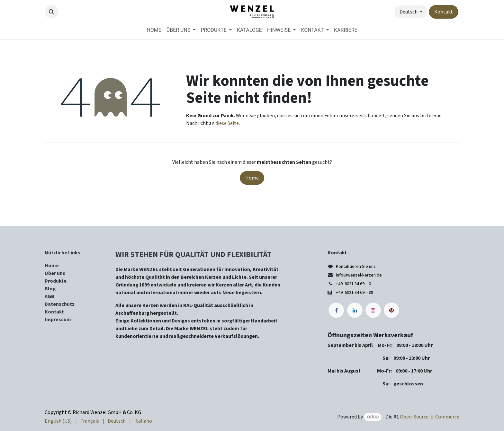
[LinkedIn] (355, 310)
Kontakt (444, 12)
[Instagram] (373, 310)
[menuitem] (154, 30)
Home (252, 178)
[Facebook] (336, 310)
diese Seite (227, 123)
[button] (51, 12)
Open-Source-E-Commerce (430, 417)
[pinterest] (392, 310)
